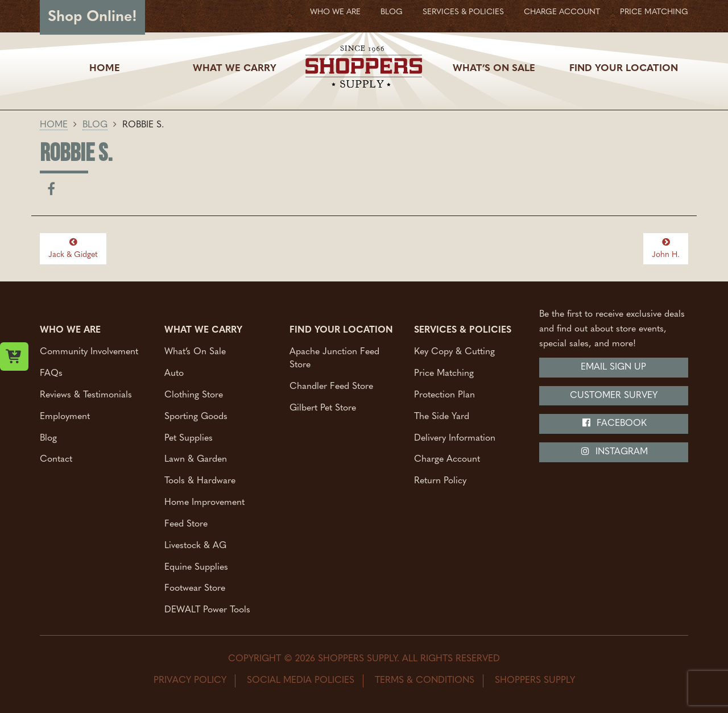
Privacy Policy (190, 681)
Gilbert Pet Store (323, 408)
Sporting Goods (196, 416)
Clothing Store (194, 395)
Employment (65, 416)
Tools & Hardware (200, 481)
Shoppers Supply (535, 681)
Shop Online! (92, 17)
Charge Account (562, 12)
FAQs (51, 374)
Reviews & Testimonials (86, 395)
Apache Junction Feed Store (334, 358)
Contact (56, 459)
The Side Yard (442, 416)
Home (105, 69)
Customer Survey (614, 396)
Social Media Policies (301, 681)
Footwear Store (195, 588)
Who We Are (335, 12)
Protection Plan (444, 395)
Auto (174, 374)
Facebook (614, 423)
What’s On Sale (494, 69)
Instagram (614, 451)
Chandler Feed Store (331, 386)
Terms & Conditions (425, 681)
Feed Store (186, 524)
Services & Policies (463, 12)
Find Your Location (624, 69)
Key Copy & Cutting (454, 352)
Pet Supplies (189, 438)
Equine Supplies (196, 567)
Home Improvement (204, 503)
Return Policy (440, 481)
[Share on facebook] (51, 192)
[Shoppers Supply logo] (364, 69)
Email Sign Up (613, 367)
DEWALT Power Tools (207, 610)
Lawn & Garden (196, 459)
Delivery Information (455, 438)
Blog (392, 12)
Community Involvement (89, 352)
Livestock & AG (195, 545)
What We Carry (235, 69)
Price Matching (654, 12)
